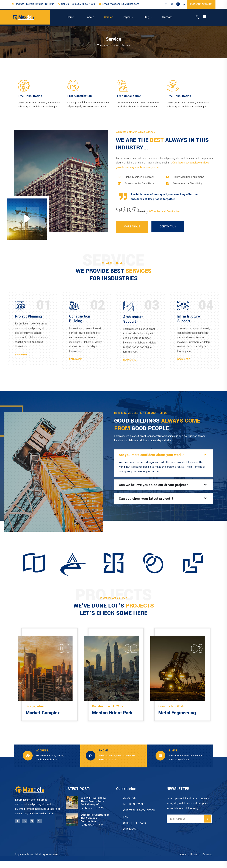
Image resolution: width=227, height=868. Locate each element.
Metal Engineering (178, 720)
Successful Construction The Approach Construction (95, 825)
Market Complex (44, 720)
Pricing (194, 861)
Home (77, 17)
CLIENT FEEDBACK (135, 830)
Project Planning (28, 318)
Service (105, 17)
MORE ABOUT (132, 229)
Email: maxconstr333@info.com (119, 4)
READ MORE (21, 357)
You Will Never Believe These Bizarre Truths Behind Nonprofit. (94, 808)
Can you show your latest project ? (147, 503)
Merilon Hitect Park (114, 720)
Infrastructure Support (189, 321)
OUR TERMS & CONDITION (139, 817)
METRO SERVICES (134, 811)
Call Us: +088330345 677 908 (76, 4)
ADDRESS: (43, 757)
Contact (149, 17)
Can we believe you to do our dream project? (155, 489)
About (92, 17)
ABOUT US (129, 805)
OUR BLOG (129, 836)
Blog (133, 17)
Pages (118, 17)
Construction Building (80, 321)
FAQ (126, 824)
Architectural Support (134, 321)
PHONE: (104, 757)
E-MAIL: (174, 757)
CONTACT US (168, 229)
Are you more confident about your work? (153, 459)
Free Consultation (30, 97)
